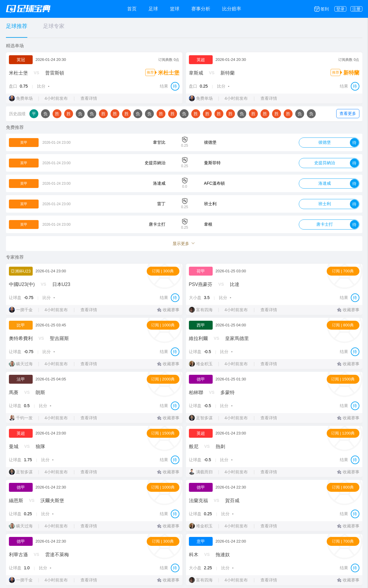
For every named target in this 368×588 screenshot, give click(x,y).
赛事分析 (201, 9)
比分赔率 (232, 9)
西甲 (201, 325)
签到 (325, 9)
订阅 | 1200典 (343, 433)
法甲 (21, 379)
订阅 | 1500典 (343, 379)
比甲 (21, 325)
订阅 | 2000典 (163, 379)
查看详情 (90, 98)
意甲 (201, 541)
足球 (153, 9)
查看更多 (348, 113)
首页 (132, 9)
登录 (340, 9)
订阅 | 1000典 (163, 325)
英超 (201, 60)
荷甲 (201, 271)
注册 (356, 9)
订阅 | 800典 (343, 325)
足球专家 (54, 26)
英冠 (21, 60)
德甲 (201, 379)
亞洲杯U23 (21, 271)
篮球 (175, 9)
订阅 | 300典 (163, 271)
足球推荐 (17, 26)
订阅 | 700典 (343, 271)
